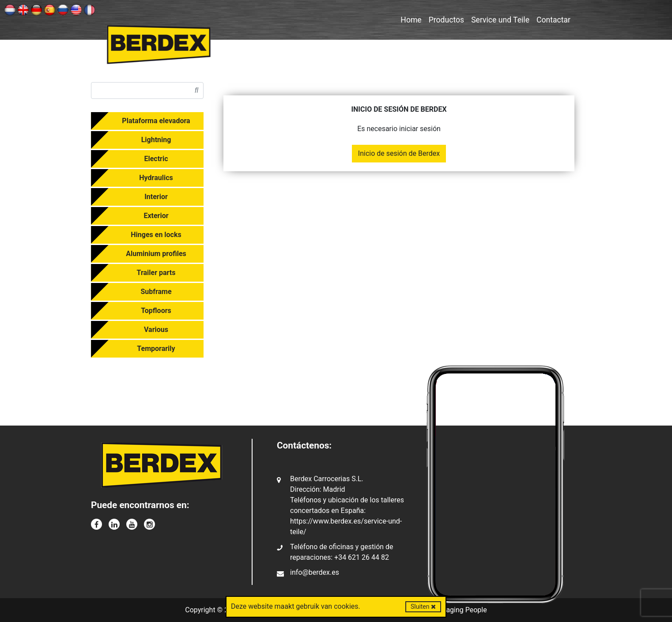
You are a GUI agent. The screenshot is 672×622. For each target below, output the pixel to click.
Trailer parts (156, 273)
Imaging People (462, 610)
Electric (156, 159)
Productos (446, 20)
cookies (346, 606)
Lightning (156, 140)
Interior (156, 197)
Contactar (553, 20)
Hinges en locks (156, 235)
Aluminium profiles (156, 254)
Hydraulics (156, 178)
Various (156, 330)
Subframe (156, 292)
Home (411, 20)
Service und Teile (500, 20)
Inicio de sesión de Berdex (399, 153)
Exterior (156, 216)
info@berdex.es (315, 572)
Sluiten (423, 607)
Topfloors (156, 311)
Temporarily (156, 349)
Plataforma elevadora (156, 121)
